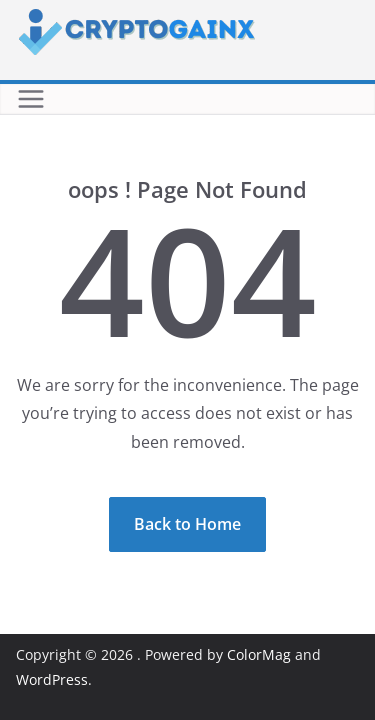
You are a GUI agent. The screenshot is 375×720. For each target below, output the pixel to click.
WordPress (52, 679)
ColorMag (259, 654)
